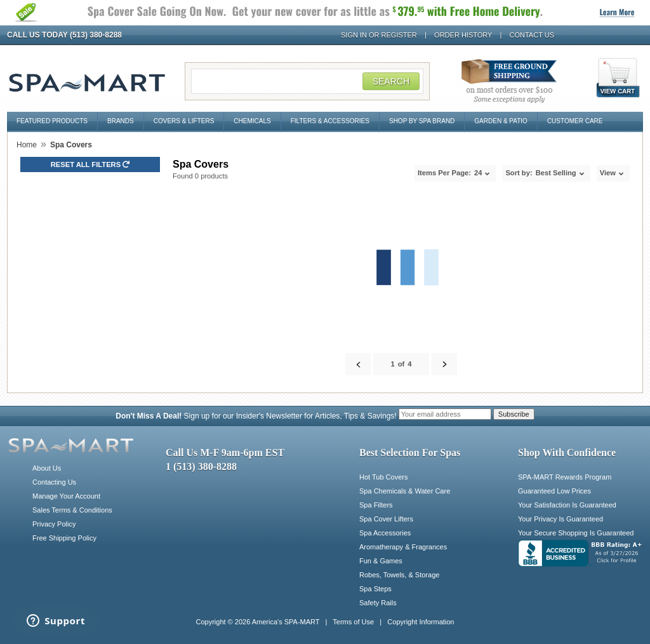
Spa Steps (375, 589)
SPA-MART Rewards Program (565, 477)
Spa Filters (376, 505)
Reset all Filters (90, 164)
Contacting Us (54, 482)
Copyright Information (421, 622)
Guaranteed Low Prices (554, 491)
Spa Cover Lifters (386, 519)
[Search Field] (307, 81)
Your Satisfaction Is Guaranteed (567, 505)
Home (27, 145)
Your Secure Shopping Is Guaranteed (576, 533)
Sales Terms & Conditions (72, 510)
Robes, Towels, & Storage (399, 575)
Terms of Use (353, 622)
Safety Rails (378, 603)
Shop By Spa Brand (422, 121)
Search (391, 81)
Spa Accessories (385, 533)
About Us (47, 468)
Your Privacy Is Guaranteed (560, 519)
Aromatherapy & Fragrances (403, 547)
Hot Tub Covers (383, 477)
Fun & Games (381, 561)
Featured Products (52, 121)
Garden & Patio (501, 121)
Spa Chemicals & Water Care (405, 491)
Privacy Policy (54, 524)
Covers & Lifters (184, 121)
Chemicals (252, 121)
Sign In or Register (379, 35)
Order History (463, 35)
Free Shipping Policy (64, 538)
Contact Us (532, 35)
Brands (121, 121)
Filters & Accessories (330, 121)
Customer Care (575, 121)
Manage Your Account (66, 496)
